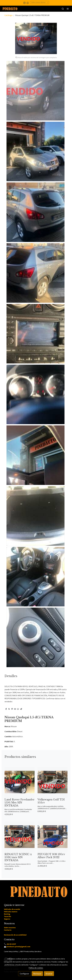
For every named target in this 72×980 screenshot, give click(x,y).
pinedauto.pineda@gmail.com (18, 947)
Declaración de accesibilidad (15, 935)
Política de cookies (36, 968)
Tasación (8, 916)
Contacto (8, 930)
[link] (10, 9)
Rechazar (37, 974)
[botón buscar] (63, 9)
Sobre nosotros (10, 928)
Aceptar (49, 974)
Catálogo (9, 15)
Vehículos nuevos (11, 912)
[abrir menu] (68, 9)
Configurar (24, 974)
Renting (7, 914)
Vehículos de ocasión (12, 909)
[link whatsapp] (28, 3)
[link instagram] (24, 3)
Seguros (7, 919)
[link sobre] (36, 893)
